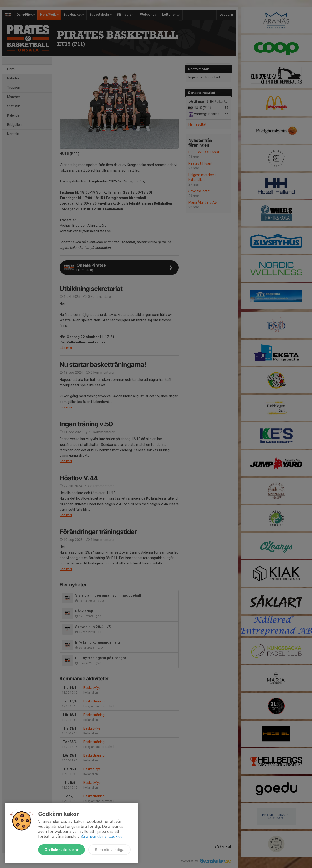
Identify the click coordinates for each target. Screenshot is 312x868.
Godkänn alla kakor (61, 850)
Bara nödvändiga (109, 850)
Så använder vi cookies (101, 836)
